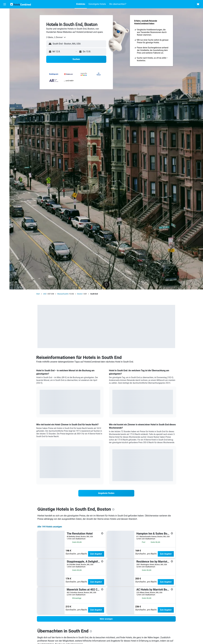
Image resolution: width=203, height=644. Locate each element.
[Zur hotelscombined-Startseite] (21, 4)
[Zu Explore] (5, 36)
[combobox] (56, 37)
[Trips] (5, 43)
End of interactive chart (40, 410)
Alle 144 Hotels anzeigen (50, 527)
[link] (106, 493)
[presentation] (113, 509)
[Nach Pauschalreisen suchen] (5, 30)
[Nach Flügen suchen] (5, 13)
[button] (5, 4)
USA (45, 294)
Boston (80, 294)
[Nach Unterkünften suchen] (5, 18)
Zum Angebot (96, 554)
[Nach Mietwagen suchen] (5, 24)
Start (38, 294)
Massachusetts (63, 294)
